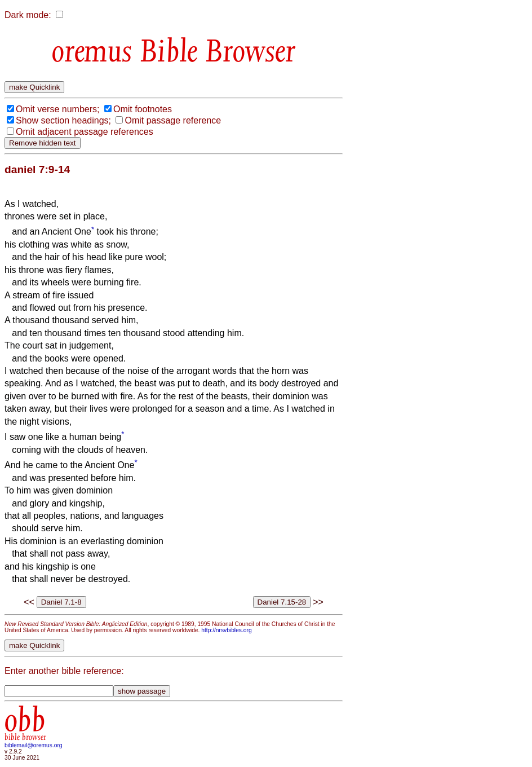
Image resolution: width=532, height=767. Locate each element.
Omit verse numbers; (57, 109)
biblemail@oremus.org (34, 745)
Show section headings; (63, 120)
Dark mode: (28, 15)
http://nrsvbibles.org (226, 630)
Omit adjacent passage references (85, 132)
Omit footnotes (143, 109)
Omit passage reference (173, 120)
